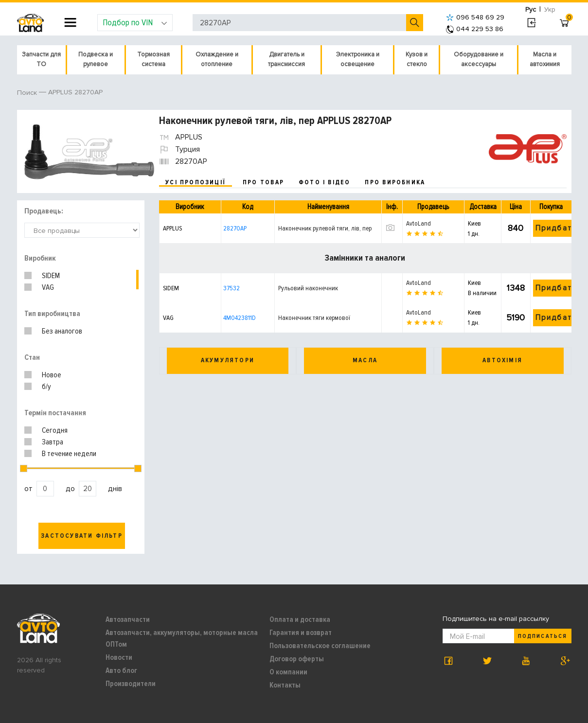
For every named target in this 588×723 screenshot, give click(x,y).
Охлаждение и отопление (217, 59)
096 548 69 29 (475, 17)
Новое (52, 375)
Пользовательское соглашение (320, 646)
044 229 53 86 (475, 29)
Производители (131, 684)
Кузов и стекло (417, 59)
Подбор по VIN (135, 22)
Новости (119, 657)
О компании (288, 672)
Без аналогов (62, 331)
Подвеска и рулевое (96, 59)
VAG (48, 287)
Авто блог (121, 670)
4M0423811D (240, 318)
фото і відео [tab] (325, 182)
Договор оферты (297, 659)
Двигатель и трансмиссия (286, 59)
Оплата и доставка (300, 619)
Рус (531, 9)
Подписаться (542, 636)
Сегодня (55, 430)
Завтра (53, 442)
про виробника (395, 182)
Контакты (285, 685)
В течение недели (69, 454)
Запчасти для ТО (41, 59)
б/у (46, 387)
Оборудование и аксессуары (479, 59)
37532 (232, 288)
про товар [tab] (263, 182)
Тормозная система (153, 59)
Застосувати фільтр (82, 536)
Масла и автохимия (545, 59)
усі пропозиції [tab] (196, 182)
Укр (550, 9)
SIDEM (51, 276)
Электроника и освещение (358, 59)
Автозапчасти (128, 619)
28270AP (235, 228)
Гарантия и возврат (301, 633)
